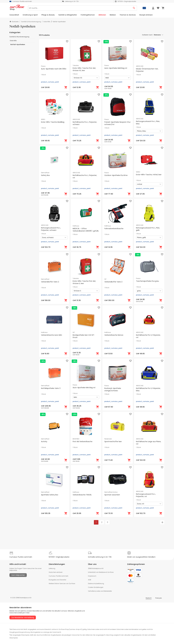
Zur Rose (110, 572)
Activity (44, 442)
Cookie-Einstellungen (96, 587)
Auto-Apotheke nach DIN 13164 (54, 69)
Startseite (14, 22)
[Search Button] (134, 8)
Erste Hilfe (47, 22)
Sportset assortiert (112, 495)
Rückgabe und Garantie (57, 580)
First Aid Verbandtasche (83, 442)
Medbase (102, 572)
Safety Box (45, 175)
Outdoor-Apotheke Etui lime (116, 175)
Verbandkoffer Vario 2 (50, 282)
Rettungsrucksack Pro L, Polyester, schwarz (51, 229)
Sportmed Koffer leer (113, 442)
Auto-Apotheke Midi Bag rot (116, 68)
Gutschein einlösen (56, 572)
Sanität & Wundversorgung (31, 22)
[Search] (80, 8)
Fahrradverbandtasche (114, 229)
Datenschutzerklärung (96, 584)
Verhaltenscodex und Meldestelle (100, 591)
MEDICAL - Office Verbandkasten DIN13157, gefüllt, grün (86, 231)
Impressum (92, 576)
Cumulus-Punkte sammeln (59, 576)
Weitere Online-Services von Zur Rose (62, 584)
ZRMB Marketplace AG (96, 568)
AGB (90, 580)
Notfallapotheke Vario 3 (51, 388)
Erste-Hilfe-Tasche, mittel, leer (149, 175)
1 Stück (43, 75)
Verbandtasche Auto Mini (51, 335)
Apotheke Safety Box (50, 495)
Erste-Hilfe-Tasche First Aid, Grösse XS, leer (84, 69)
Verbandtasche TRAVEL (82, 495)
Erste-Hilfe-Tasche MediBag (53, 122)
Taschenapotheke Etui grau (147, 281)
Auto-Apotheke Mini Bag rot (84, 388)
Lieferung (52, 568)
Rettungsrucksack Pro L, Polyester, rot (146, 495)
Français (159, 598)
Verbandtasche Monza (114, 335)
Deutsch (149, 598)
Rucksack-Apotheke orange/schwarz (113, 389)
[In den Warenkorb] (66, 87)
